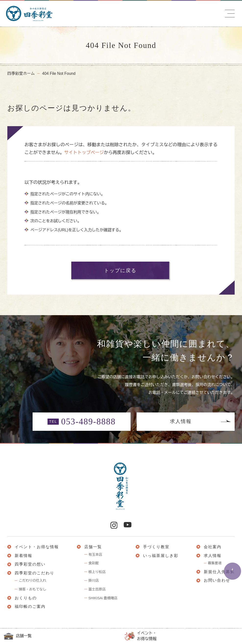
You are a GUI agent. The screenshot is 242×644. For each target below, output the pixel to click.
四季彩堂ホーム (21, 73)
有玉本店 (95, 555)
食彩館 (94, 563)
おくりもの (26, 598)
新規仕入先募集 (219, 572)
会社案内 (213, 547)
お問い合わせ (217, 580)
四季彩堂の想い (30, 564)
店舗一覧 (18, 636)
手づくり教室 (156, 547)
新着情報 (24, 556)
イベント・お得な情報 (141, 636)
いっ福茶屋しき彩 (161, 556)
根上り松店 (97, 572)
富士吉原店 (97, 589)
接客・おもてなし (33, 589)
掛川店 (94, 580)
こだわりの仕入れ (33, 580)
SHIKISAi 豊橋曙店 (103, 598)
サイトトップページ (84, 153)
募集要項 (215, 563)
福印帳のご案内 (30, 606)
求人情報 (181, 421)
